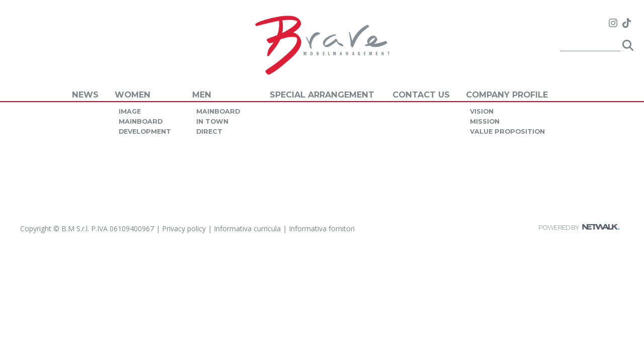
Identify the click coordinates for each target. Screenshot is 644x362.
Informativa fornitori (322, 229)
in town (212, 121)
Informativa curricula (247, 229)
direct (209, 131)
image (130, 111)
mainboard (141, 121)
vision (482, 111)
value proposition (507, 131)
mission (485, 121)
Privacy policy (184, 229)
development (145, 131)
